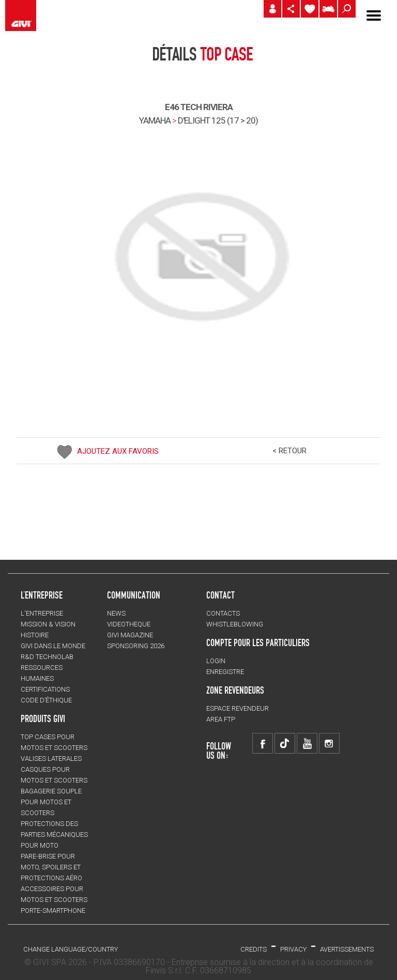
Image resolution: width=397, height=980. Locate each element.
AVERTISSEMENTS (347, 949)
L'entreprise (42, 613)
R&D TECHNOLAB (47, 657)
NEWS (116, 613)
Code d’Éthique (46, 700)
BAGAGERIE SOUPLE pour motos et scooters (51, 802)
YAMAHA (155, 120)
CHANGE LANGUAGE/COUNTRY (71, 949)
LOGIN (216, 661)
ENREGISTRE (225, 672)
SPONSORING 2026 (136, 646)
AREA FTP (221, 719)
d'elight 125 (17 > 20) (218, 120)
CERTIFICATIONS (45, 689)
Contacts (223, 613)
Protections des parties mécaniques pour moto (54, 834)
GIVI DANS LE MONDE (53, 646)
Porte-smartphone (53, 910)
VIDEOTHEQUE (129, 624)
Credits (254, 949)
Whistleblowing (235, 624)
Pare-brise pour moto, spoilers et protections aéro (51, 867)
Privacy (293, 949)
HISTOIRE (35, 635)
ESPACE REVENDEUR (238, 708)
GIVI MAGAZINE (130, 635)
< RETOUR (289, 451)
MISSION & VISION (48, 624)
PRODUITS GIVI (43, 718)
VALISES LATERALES (51, 759)
